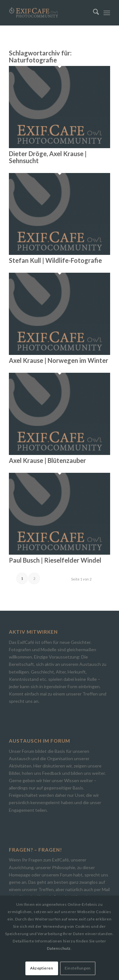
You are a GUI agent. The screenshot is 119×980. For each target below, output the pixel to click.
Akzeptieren (42, 968)
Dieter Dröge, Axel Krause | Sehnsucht (48, 157)
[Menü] (107, 13)
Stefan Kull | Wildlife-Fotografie (55, 260)
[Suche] (93, 13)
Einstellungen (78, 968)
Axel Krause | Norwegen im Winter (59, 360)
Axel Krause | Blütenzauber (47, 460)
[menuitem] (93, 13)
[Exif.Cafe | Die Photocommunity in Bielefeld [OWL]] (49, 13)
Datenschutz (59, 948)
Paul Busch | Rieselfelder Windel (55, 560)
